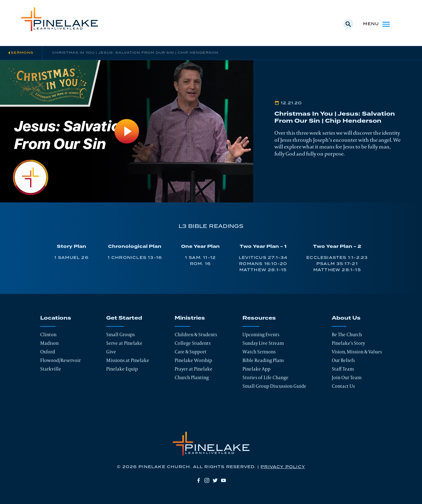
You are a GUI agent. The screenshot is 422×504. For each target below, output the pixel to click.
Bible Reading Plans (263, 360)
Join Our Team (347, 377)
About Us (346, 318)
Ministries (190, 318)
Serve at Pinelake (124, 343)
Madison (49, 343)
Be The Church (347, 335)
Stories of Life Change (265, 377)
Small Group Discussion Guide (274, 386)
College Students (193, 343)
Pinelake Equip (122, 369)
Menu (377, 24)
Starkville (51, 369)
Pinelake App (256, 369)
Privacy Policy (283, 467)
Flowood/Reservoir (60, 360)
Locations (56, 318)
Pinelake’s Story (348, 343)
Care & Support (191, 352)
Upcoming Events (261, 335)
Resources (259, 318)
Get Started (124, 318)
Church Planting (192, 377)
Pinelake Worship (193, 360)
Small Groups (120, 335)
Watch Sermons (259, 352)
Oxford (48, 352)
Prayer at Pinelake (194, 369)
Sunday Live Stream (263, 343)
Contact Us (343, 386)
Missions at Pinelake (128, 360)
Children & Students (196, 335)
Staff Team (343, 369)
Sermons (22, 53)
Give (111, 352)
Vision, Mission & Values (357, 352)
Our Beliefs (343, 360)
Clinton (48, 335)
